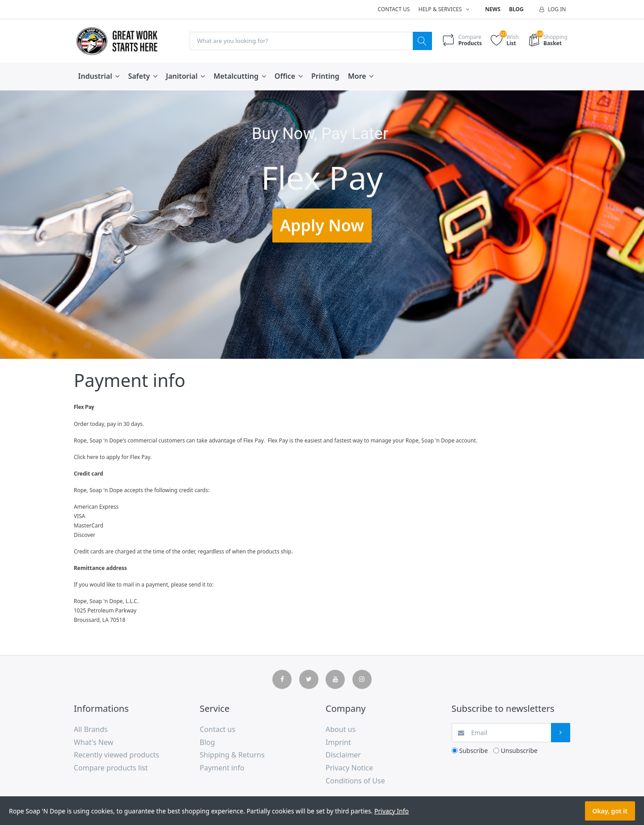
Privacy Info (392, 811)
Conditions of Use (355, 781)
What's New (93, 743)
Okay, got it (610, 811)
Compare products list (111, 768)
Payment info (222, 768)
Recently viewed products (117, 755)
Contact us (394, 9)
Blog (516, 9)
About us (341, 730)
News (493, 9)
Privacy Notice (349, 768)
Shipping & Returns (232, 755)
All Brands (91, 730)
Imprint (338, 743)
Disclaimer (343, 755)
